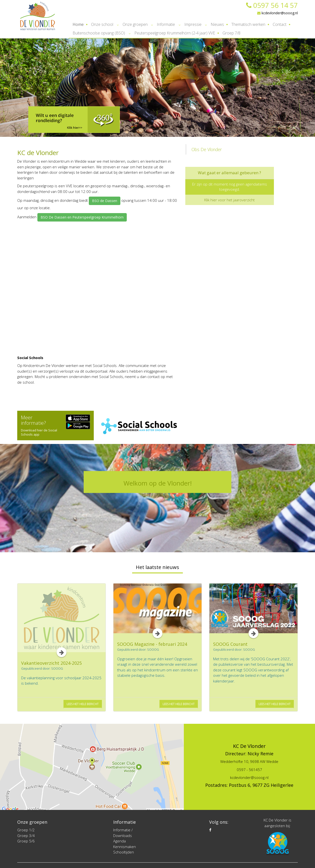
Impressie (193, 24)
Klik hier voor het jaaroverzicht (229, 200)
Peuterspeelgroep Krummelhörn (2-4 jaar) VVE (175, 33)
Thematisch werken (248, 24)
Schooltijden (124, 852)
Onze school (102, 24)
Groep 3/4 (26, 836)
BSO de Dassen (105, 201)
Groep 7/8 (231, 33)
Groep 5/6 (26, 841)
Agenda (119, 841)
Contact (280, 24)
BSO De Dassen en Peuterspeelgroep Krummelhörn (82, 217)
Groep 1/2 (26, 830)
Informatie (166, 24)
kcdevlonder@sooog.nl (277, 13)
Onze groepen (135, 24)
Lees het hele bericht (83, 704)
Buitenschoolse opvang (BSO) (99, 33)
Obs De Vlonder (207, 149)
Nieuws (217, 24)
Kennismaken (125, 847)
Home (78, 24)
